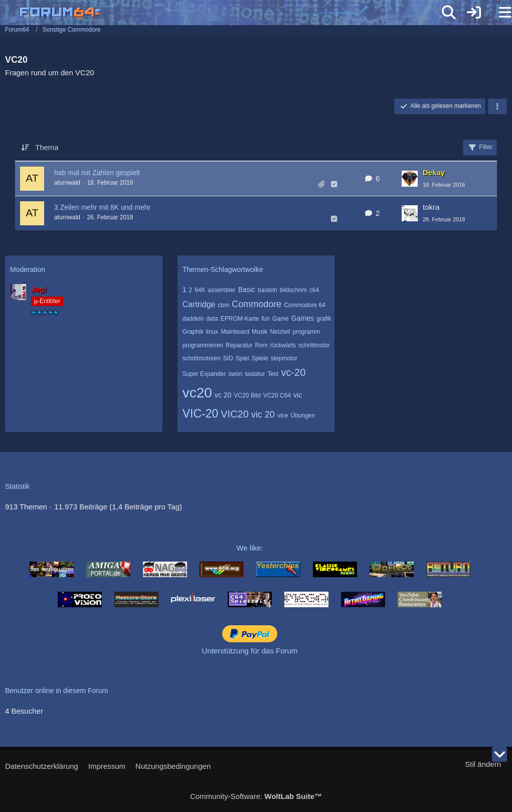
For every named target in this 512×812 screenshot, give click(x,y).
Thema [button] (47, 147)
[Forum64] (232, 14)
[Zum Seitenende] (499, 754)
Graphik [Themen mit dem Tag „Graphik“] (193, 332)
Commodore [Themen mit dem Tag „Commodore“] (257, 304)
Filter (480, 148)
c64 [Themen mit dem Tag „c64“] (314, 290)
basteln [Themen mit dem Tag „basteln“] (268, 290)
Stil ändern (483, 764)
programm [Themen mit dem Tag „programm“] (306, 332)
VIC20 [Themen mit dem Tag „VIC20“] (235, 414)
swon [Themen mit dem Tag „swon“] (235, 374)
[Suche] (449, 13)
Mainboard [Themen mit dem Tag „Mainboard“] (235, 332)
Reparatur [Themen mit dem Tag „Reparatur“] (239, 345)
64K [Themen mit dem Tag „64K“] (200, 290)
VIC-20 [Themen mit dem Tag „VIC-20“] (201, 414)
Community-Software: (256, 796)
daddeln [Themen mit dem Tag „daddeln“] (193, 319)
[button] (497, 106)
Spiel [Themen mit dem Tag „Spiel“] (242, 358)
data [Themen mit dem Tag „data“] (212, 319)
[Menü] (499, 13)
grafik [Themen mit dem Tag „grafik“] (324, 319)
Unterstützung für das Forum (250, 651)
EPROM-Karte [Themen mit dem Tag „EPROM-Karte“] (240, 319)
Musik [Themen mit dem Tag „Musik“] (260, 332)
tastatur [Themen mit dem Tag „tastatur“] (255, 374)
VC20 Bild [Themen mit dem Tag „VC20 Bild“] (247, 395)
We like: (249, 548)
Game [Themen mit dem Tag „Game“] (281, 319)
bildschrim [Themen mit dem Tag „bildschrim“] (293, 290)
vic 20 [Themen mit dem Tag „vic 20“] (263, 415)
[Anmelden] (474, 13)
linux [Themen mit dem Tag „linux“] (212, 332)
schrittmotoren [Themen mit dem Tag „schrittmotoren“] (202, 358)
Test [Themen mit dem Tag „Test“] (273, 374)
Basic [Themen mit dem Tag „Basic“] (247, 290)
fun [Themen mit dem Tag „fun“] (266, 319)
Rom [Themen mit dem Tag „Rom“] (261, 345)
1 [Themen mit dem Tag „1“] (185, 290)
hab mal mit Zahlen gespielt (97, 173)
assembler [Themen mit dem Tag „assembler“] (222, 290)
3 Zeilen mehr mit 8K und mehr (102, 207)
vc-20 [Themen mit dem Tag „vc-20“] (293, 372)
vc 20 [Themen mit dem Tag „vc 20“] (223, 395)
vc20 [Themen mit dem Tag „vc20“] (197, 393)
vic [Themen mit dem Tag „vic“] (298, 395)
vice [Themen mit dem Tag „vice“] (283, 416)
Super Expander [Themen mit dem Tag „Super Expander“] (204, 374)
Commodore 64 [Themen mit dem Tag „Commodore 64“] (305, 305)
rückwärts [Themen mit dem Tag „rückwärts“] (283, 345)
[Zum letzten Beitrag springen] (410, 179)
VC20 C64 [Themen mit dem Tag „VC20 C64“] (277, 395)
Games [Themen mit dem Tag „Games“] (303, 318)
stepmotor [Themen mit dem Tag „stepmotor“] (284, 358)
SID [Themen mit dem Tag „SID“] (228, 358)
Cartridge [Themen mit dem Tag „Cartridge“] (199, 304)
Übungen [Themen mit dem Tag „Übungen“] (303, 416)
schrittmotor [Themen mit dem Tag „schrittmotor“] (314, 345)
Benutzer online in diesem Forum (56, 691)
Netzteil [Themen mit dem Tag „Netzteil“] (280, 332)
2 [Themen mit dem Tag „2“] (190, 290)
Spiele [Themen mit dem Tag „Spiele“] (260, 358)
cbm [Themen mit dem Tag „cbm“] (223, 305)
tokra (431, 207)
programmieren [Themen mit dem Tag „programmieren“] (203, 345)
